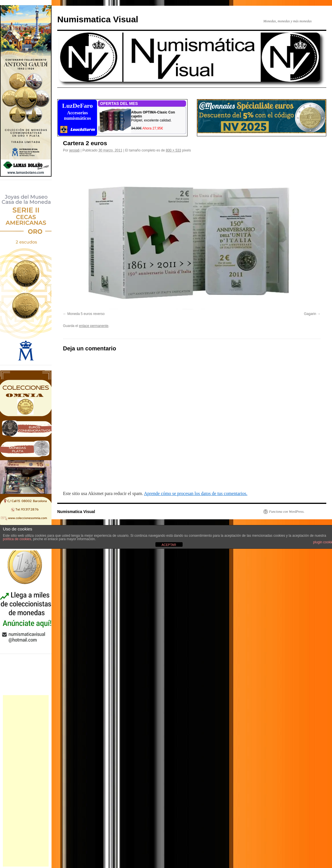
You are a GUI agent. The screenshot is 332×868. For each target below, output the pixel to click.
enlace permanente (94, 326)
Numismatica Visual (98, 19)
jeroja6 (74, 150)
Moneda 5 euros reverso (86, 314)
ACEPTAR (169, 545)
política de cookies (17, 539)
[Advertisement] (26, 781)
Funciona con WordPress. (287, 512)
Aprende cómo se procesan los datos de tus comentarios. (196, 493)
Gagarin (310, 314)
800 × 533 (173, 150)
